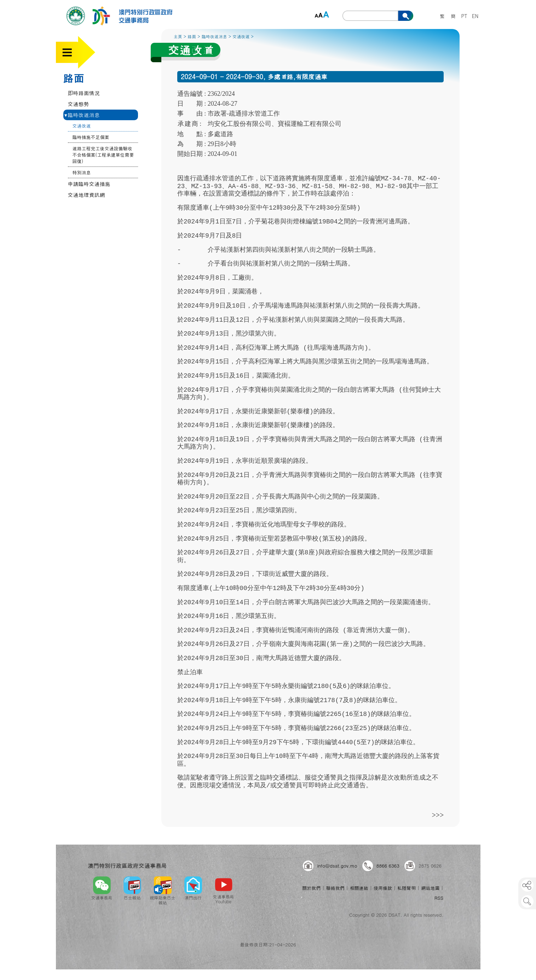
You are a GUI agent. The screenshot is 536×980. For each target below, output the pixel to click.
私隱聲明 (407, 888)
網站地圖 (430, 888)
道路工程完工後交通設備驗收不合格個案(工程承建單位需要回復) (103, 155)
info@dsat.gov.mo (337, 866)
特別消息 (82, 172)
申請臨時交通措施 (89, 184)
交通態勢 (79, 104)
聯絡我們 (335, 888)
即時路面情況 (84, 93)
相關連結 (359, 888)
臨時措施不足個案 (91, 137)
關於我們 (311, 888)
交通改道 (82, 126)
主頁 (178, 36)
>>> (438, 815)
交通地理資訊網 (87, 195)
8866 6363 (388, 866)
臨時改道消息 (82, 115)
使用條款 (383, 888)
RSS (439, 898)
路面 (74, 78)
